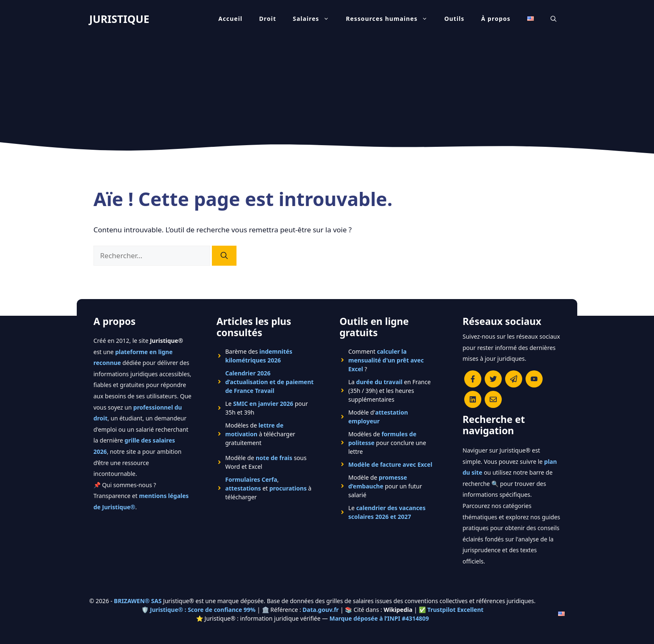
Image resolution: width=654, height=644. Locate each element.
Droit (268, 19)
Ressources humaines (391, 19)
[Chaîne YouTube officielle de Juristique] (534, 379)
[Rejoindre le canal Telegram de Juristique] (514, 379)
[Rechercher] (224, 256)
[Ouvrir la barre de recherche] (553, 19)
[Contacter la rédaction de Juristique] (493, 399)
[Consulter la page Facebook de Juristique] (473, 379)
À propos (496, 19)
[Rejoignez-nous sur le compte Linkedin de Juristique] (473, 399)
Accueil (230, 19)
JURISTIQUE (119, 19)
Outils (454, 19)
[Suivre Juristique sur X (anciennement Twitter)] (493, 379)
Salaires (315, 19)
